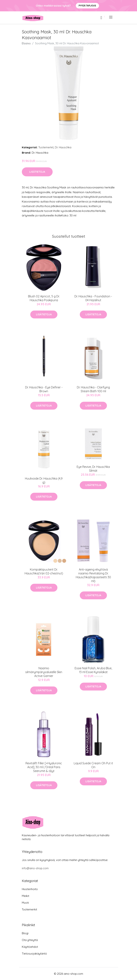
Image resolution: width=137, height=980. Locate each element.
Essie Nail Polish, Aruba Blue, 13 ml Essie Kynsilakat (93, 670)
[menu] (111, 17)
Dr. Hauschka (63, 147)
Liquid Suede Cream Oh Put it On (93, 765)
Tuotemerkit (46, 147)
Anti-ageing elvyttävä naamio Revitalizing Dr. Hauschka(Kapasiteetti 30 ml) (93, 575)
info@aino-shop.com (35, 868)
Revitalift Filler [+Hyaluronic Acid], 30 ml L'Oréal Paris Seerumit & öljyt (44, 767)
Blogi (25, 933)
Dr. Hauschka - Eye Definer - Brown (44, 389)
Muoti (25, 903)
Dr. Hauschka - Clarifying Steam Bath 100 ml (93, 389)
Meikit (25, 896)
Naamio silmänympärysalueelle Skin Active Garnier (44, 672)
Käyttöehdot (30, 947)
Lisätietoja (37, 172)
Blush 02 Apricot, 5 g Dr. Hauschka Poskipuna (44, 298)
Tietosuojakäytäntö (34, 954)
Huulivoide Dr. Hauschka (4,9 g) (44, 480)
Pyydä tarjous (87, 6)
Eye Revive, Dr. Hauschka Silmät (93, 469)
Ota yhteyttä (30, 940)
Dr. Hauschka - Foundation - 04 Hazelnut (93, 298)
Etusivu (26, 43)
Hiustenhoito (30, 889)
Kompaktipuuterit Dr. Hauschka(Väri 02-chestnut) (44, 571)
